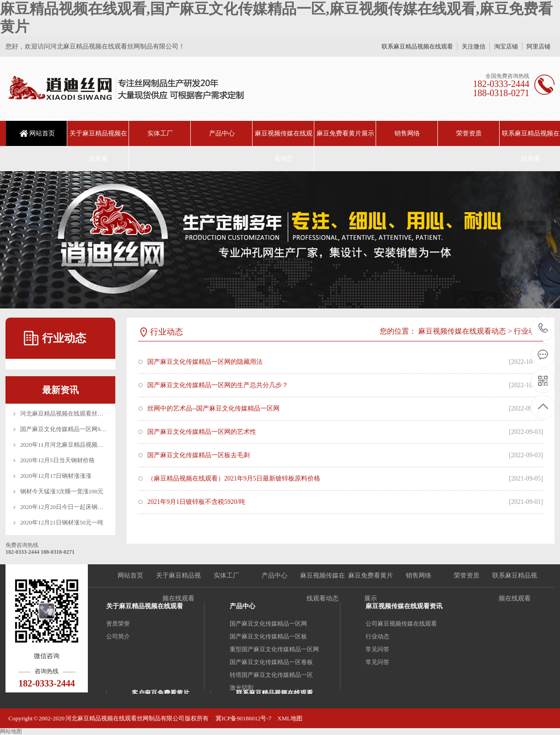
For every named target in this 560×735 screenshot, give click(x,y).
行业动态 (528, 331)
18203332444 (543, 328)
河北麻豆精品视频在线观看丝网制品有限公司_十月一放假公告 (102, 413)
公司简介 (118, 636)
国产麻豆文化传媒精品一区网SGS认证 (70, 429)
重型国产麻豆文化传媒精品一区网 (274, 649)
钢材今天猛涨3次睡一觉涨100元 (62, 491)
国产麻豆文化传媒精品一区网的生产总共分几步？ (218, 385)
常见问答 (377, 649)
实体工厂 (160, 133)
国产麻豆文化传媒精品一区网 (268, 624)
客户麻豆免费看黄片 (161, 693)
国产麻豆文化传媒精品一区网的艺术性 (202, 432)
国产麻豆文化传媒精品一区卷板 (271, 662)
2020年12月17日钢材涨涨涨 (56, 476)
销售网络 (407, 133)
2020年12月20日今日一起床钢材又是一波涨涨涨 (83, 507)
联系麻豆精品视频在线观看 (417, 46)
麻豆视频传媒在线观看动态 (284, 146)
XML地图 (290, 718)
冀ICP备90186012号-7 (243, 718)
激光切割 (242, 688)
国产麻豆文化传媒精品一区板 (268, 636)
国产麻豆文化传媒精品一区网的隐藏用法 (205, 362)
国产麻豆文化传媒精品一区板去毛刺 (199, 455)
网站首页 (42, 133)
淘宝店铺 (506, 46)
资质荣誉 (118, 624)
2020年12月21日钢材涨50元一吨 (62, 522)
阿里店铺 (538, 46)
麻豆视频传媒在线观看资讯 (404, 606)
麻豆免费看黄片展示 (345, 133)
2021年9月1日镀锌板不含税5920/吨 (196, 502)
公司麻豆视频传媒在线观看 (401, 624)
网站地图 (11, 731)
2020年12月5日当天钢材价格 (57, 460)
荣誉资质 (469, 133)
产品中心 (222, 133)
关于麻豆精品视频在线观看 (98, 146)
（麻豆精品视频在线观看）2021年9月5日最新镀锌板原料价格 (234, 478)
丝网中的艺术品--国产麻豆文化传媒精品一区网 (213, 408)
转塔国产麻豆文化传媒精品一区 (271, 675)
